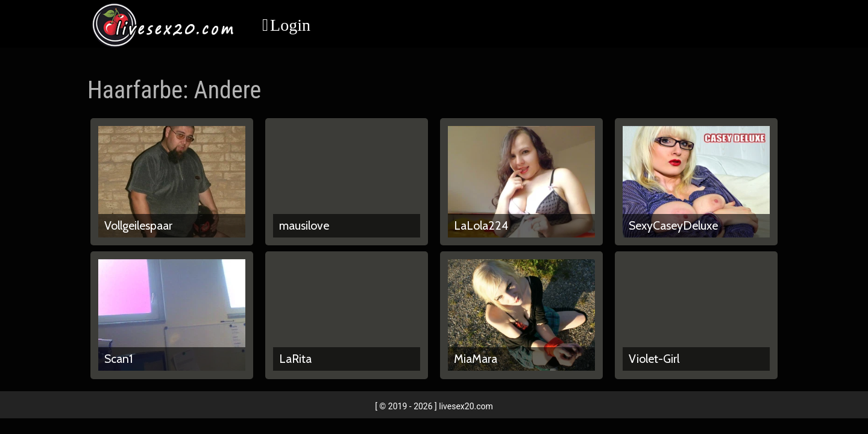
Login (290, 25)
